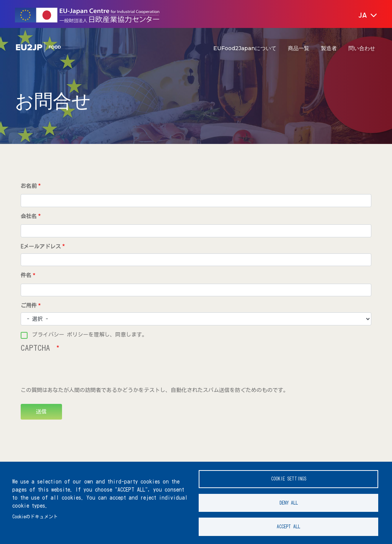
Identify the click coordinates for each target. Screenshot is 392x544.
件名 (26, 275)
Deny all (289, 502)
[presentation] (79, 371)
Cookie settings (289, 478)
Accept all (288, 527)
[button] (362, 16)
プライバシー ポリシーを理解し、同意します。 (90, 335)
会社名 (29, 216)
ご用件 (29, 305)
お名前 (29, 186)
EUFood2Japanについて (245, 48)
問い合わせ (362, 48)
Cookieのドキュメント (35, 516)
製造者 (329, 48)
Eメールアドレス (41, 247)
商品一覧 (299, 48)
